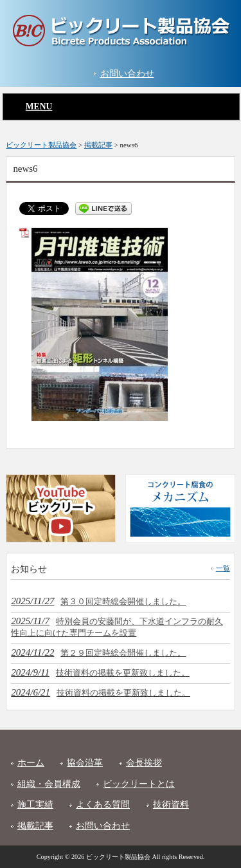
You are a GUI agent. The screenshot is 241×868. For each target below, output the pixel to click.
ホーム (31, 763)
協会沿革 (85, 763)
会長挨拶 (144, 763)
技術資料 (171, 805)
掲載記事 (35, 826)
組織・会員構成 (49, 784)
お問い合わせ (127, 74)
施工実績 (35, 805)
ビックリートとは (139, 784)
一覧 (223, 568)
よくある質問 (103, 805)
